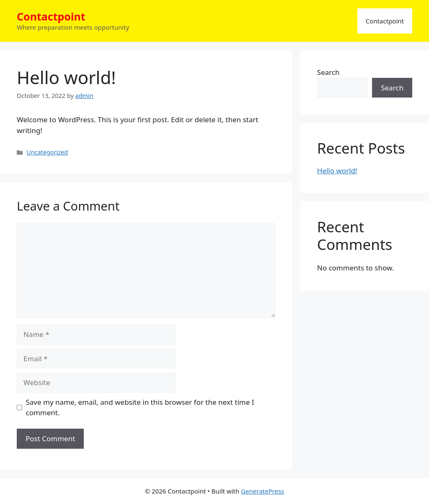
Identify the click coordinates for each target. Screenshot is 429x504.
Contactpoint (51, 16)
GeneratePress (262, 491)
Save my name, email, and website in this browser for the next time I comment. (140, 408)
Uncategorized (47, 152)
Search (328, 72)
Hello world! (337, 171)
